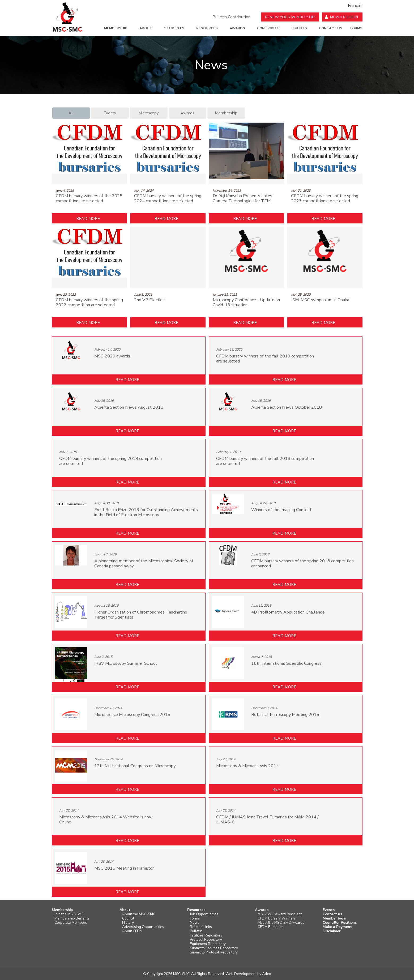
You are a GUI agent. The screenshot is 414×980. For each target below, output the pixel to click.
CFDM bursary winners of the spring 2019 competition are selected (110, 461)
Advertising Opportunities (143, 927)
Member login (334, 918)
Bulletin (196, 931)
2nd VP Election (149, 300)
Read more (88, 219)
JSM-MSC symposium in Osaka (320, 300)
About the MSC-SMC (139, 914)
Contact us (331, 28)
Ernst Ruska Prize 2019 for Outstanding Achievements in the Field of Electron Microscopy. (146, 512)
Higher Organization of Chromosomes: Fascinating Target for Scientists (141, 615)
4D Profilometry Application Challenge (288, 612)
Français (355, 6)
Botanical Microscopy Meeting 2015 (285, 715)
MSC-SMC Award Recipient (280, 914)
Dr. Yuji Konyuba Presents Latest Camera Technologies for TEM (243, 198)
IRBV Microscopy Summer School (126, 664)
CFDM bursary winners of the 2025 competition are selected (89, 198)
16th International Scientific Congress (286, 664)
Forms (356, 28)
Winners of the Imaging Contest (281, 510)
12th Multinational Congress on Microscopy (135, 766)
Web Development (241, 974)
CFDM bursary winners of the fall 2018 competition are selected (265, 461)
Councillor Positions (340, 923)
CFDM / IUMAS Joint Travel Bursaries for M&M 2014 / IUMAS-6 (267, 820)
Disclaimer (332, 931)
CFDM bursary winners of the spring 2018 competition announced (302, 564)
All (71, 113)
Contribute (269, 28)
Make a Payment (337, 927)
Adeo (267, 974)
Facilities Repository (206, 935)
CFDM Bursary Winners (277, 918)
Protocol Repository (206, 940)
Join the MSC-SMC (69, 914)
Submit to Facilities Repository (214, 948)
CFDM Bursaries (271, 927)
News (195, 923)
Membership (116, 28)
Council (128, 918)
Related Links (201, 927)
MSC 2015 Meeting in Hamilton (124, 868)
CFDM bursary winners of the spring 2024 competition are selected (168, 198)
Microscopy (149, 113)
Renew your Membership (290, 17)
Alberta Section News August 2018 (129, 407)
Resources (207, 28)
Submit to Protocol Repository (214, 952)
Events (300, 28)
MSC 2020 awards (112, 356)
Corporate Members (71, 923)
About (146, 28)
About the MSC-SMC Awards (281, 923)
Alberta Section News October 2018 (287, 407)
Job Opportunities (204, 914)
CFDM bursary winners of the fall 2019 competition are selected (265, 359)
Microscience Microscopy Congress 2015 (132, 715)
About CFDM (132, 931)
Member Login (344, 17)
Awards (237, 28)
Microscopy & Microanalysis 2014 (247, 766)
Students (174, 28)
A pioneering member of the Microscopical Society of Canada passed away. (144, 564)
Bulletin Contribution (231, 17)
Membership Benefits (72, 918)
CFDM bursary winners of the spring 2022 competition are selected (89, 303)
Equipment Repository (208, 944)
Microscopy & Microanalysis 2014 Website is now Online (106, 820)
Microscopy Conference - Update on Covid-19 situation (246, 303)
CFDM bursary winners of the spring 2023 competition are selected (325, 198)
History (128, 923)
